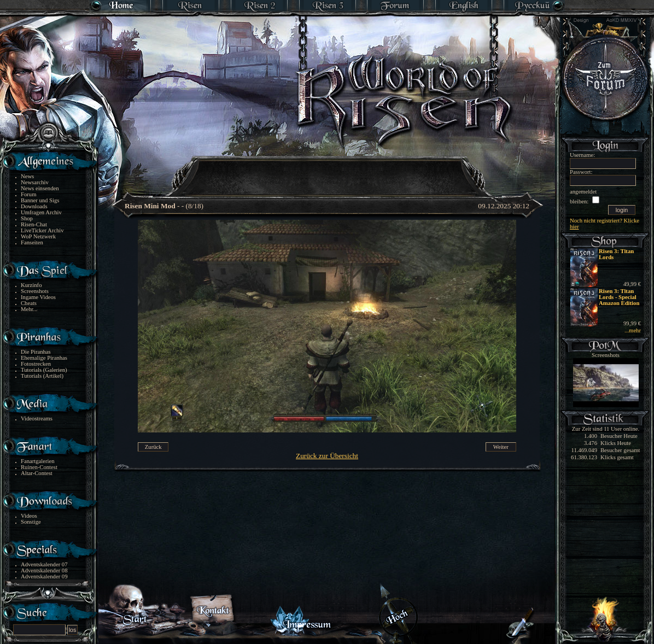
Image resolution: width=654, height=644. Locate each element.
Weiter (501, 447)
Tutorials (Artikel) (42, 376)
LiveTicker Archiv (42, 230)
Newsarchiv (35, 182)
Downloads (34, 206)
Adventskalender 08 (44, 570)
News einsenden (40, 188)
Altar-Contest (37, 473)
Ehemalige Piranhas (44, 358)
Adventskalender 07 (44, 564)
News (27, 176)
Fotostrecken (36, 364)
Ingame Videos (38, 297)
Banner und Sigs (40, 200)
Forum (28, 194)
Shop (27, 218)
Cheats (29, 303)
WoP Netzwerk (38, 236)
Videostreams (37, 418)
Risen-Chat (34, 224)
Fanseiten (32, 242)
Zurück (153, 447)
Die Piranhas (36, 352)
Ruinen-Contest (39, 467)
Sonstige (31, 522)
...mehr (633, 330)
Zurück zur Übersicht (327, 456)
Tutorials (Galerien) (44, 370)
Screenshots (35, 291)
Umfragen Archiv (41, 212)
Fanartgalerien (38, 461)
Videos (29, 516)
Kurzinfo (31, 285)
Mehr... (29, 309)
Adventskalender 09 (44, 576)
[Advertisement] (328, 169)
